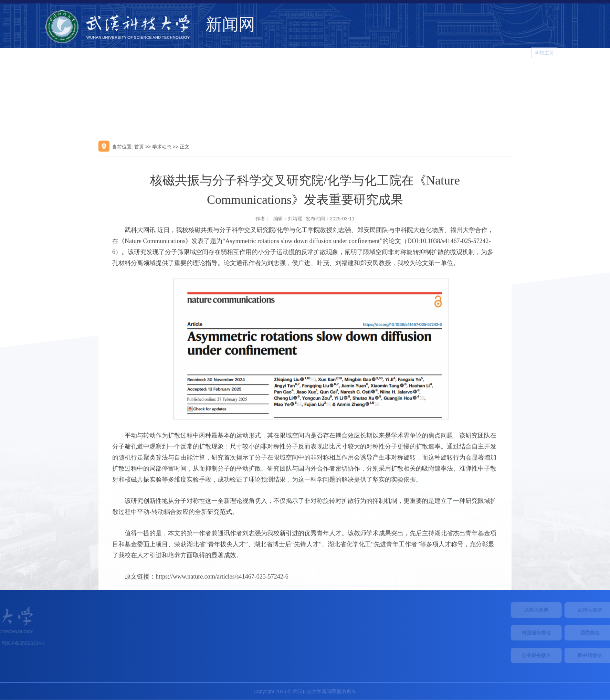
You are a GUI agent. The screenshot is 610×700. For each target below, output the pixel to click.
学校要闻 (328, 73)
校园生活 (490, 73)
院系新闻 (459, 73)
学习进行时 (586, 73)
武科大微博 (571, 610)
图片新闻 (551, 73)
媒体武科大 (424, 73)
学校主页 (574, 53)
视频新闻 (520, 73)
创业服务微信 (571, 655)
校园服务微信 (571, 633)
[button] (598, 53)
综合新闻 (359, 73)
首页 (139, 195)
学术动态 (390, 73)
